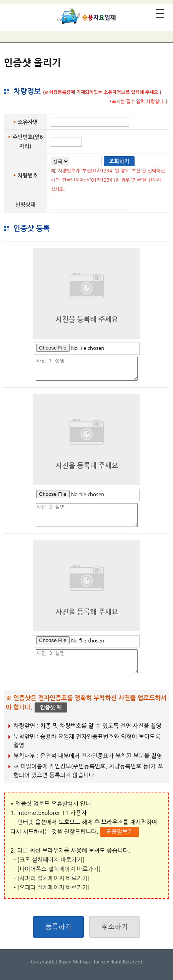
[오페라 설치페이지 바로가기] (54, 887)
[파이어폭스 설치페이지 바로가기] (59, 869)
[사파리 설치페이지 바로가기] (54, 878)
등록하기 (58, 927)
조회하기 (119, 161)
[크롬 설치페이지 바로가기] (51, 860)
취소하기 (115, 927)
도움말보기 (120, 832)
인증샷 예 (51, 707)
